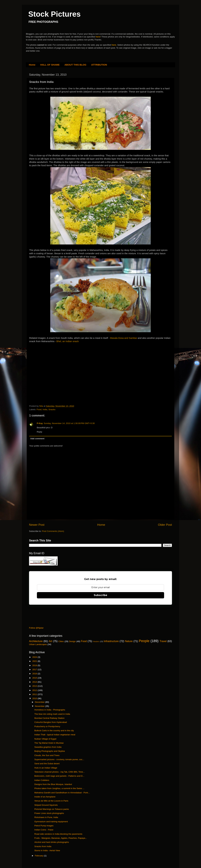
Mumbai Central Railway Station (49, 718)
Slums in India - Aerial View (47, 850)
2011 (35, 694)
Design (72, 641)
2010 (35, 698)
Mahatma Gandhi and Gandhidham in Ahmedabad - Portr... (62, 793)
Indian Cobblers (42, 780)
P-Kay (40, 423)
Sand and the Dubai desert (47, 764)
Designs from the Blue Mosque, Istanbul (53, 784)
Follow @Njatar (36, 628)
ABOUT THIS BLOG (75, 65)
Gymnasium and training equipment (51, 822)
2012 (35, 690)
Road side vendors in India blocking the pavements (58, 834)
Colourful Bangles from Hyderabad (51, 722)
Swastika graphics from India (48, 747)
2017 (35, 670)
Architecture (36, 641)
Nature (129, 641)
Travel (163, 641)
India (45, 409)
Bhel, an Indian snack (68, 341)
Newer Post (37, 525)
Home (32, 65)
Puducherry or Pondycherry (47, 726)
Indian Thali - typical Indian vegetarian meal (55, 735)
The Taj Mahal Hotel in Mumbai (49, 743)
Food (39, 409)
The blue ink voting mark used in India (52, 714)
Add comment (37, 439)
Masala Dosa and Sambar (124, 338)
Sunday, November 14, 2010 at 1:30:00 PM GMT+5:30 (69, 423)
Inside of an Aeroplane (45, 797)
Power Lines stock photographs (49, 813)
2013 (35, 686)
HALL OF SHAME (50, 65)
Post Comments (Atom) (53, 531)
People (144, 641)
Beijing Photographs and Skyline (50, 751)
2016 (35, 674)
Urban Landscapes (38, 644)
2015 (35, 678)
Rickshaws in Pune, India (46, 817)
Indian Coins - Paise (44, 830)
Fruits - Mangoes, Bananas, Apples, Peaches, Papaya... (61, 838)
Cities (61, 641)
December (40, 702)
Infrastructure (111, 641)
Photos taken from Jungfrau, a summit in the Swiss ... (59, 788)
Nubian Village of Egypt (45, 739)
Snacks (52, 409)
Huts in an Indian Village (46, 768)
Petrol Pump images (44, 826)
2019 (35, 665)
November (40, 706)
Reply (39, 432)
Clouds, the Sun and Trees (47, 755)
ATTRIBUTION (99, 65)
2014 (35, 682)
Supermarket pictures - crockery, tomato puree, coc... (59, 759)
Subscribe (100, 595)
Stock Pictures (54, 14)
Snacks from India (43, 846)
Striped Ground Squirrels (46, 805)
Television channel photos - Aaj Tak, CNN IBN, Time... (60, 772)
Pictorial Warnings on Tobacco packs (52, 809)
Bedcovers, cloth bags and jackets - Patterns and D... (59, 776)
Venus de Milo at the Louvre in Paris (51, 801)
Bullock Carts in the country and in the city (54, 731)
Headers (96, 641)
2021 (35, 661)
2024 (35, 657)
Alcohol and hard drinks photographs (52, 842)
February (39, 856)
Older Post (165, 525)
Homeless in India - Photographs (50, 710)
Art (50, 641)
